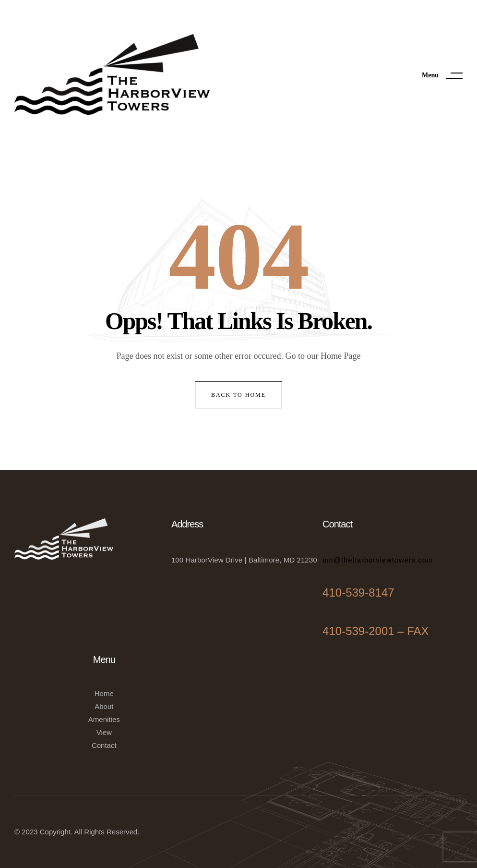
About (104, 706)
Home (104, 693)
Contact (104, 745)
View (104, 732)
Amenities (104, 719)
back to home (238, 395)
